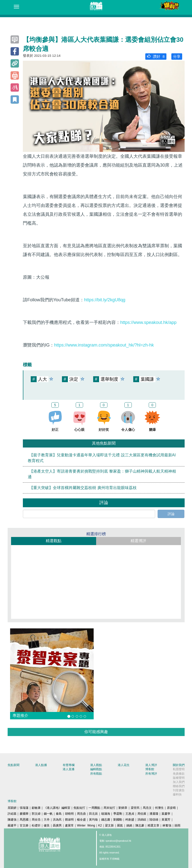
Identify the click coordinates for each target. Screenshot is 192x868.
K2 (100, 825)
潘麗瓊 (154, 814)
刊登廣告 (179, 790)
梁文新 (109, 825)
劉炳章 (123, 808)
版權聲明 (179, 778)
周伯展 (142, 814)
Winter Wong (86, 825)
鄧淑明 (69, 820)
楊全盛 (81, 820)
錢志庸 (106, 820)
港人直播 (69, 769)
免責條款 (179, 774)
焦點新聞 (14, 765)
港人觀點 (96, 765)
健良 (47, 825)
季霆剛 (118, 814)
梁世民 (135, 808)
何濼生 (159, 808)
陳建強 (12, 820)
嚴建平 (12, 825)
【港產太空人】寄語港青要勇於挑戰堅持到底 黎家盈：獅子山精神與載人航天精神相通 (102, 474)
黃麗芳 (166, 820)
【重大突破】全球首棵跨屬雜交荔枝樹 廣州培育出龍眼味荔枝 (83, 488)
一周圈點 (94, 808)
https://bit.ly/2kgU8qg (105, 300)
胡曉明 (69, 814)
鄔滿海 (106, 814)
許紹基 (12, 814)
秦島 (59, 814)
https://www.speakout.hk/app (148, 322)
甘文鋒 (24, 825)
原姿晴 (171, 808)
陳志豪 (140, 825)
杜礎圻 (36, 825)
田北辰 (93, 814)
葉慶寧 (166, 814)
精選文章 (153, 825)
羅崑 (120, 825)
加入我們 (179, 782)
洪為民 (57, 820)
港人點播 (41, 765)
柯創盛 (130, 820)
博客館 (150, 769)
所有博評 (151, 774)
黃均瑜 (93, 820)
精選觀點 (54, 541)
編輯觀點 (96, 769)
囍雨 (177, 825)
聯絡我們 (179, 786)
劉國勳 (118, 820)
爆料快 (177, 795)
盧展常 (69, 825)
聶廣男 (57, 825)
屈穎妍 (12, 808)
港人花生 (124, 765)
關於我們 (179, 765)
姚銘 (129, 825)
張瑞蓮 (24, 808)
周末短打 (109, 808)
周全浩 (36, 820)
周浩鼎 (81, 814)
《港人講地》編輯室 (57, 808)
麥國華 (24, 814)
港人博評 (151, 765)
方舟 (47, 820)
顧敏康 (36, 808)
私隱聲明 (179, 769)
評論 (171, 514)
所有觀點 (96, 774)
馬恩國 (24, 820)
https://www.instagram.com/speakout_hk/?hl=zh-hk (104, 345)
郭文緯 (36, 814)
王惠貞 (130, 814)
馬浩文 (147, 808)
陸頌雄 (154, 820)
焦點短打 (79, 808)
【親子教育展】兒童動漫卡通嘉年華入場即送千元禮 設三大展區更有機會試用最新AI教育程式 (102, 458)
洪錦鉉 (142, 820)
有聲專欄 (69, 765)
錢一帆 (48, 814)
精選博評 (138, 541)
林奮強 (167, 825)
